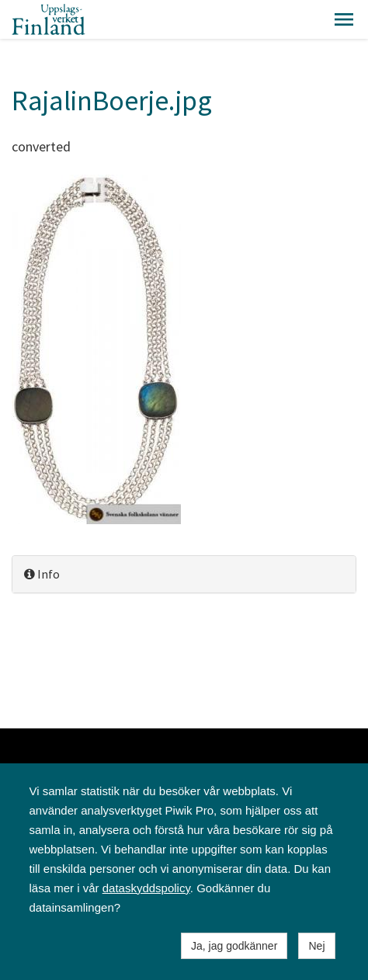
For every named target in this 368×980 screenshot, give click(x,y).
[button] (344, 19)
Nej (316, 946)
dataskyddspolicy (146, 888)
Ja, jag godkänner (234, 946)
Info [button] (42, 574)
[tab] (184, 574)
